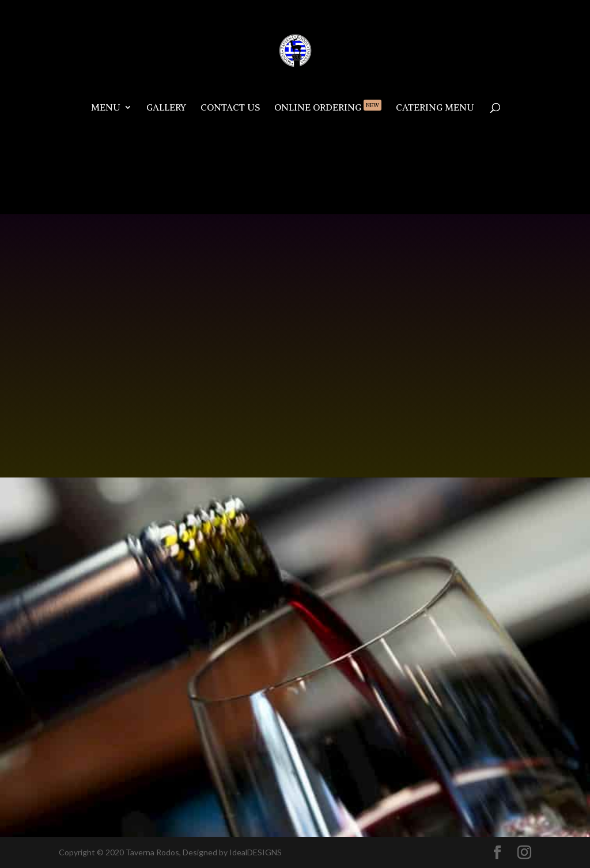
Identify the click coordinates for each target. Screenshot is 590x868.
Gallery (166, 108)
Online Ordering (328, 108)
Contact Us (230, 108)
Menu (106, 108)
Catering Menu (435, 108)
